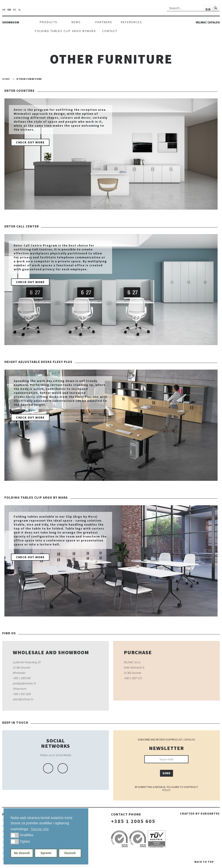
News (76, 22)
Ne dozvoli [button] (22, 853)
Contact (110, 31)
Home (6, 79)
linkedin (63, 768)
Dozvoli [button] (70, 853)
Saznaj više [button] (40, 829)
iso (120, 839)
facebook (48, 768)
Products (49, 22)
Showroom (11, 22)
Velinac (111, 9)
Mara (91, 31)
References (131, 22)
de (15, 10)
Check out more (30, 142)
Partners (104, 22)
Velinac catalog (208, 22)
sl (20, 10)
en (9, 10)
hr (4, 10)
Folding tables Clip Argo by (61, 31)
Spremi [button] (46, 853)
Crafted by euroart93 (200, 814)
